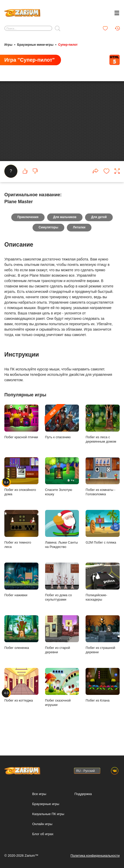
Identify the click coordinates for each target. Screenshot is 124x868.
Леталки (79, 242)
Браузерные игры (46, 804)
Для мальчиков (65, 231)
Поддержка (83, 794)
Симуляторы (48, 242)
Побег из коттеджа (21, 699)
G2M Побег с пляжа (103, 541)
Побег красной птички (21, 436)
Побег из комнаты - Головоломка (103, 491)
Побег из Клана (103, 699)
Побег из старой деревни (62, 649)
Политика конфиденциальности (95, 856)
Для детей (99, 231)
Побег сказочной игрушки (62, 702)
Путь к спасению (62, 436)
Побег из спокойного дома (21, 491)
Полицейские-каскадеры (103, 596)
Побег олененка (21, 647)
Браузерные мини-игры (35, 44)
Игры (8, 44)
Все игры (39, 794)
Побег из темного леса (21, 544)
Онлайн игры (42, 824)
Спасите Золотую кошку (62, 491)
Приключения (28, 231)
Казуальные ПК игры (48, 814)
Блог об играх (43, 834)
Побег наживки (21, 594)
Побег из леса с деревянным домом (103, 438)
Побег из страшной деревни (103, 649)
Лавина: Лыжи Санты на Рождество (62, 544)
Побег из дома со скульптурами (62, 596)
